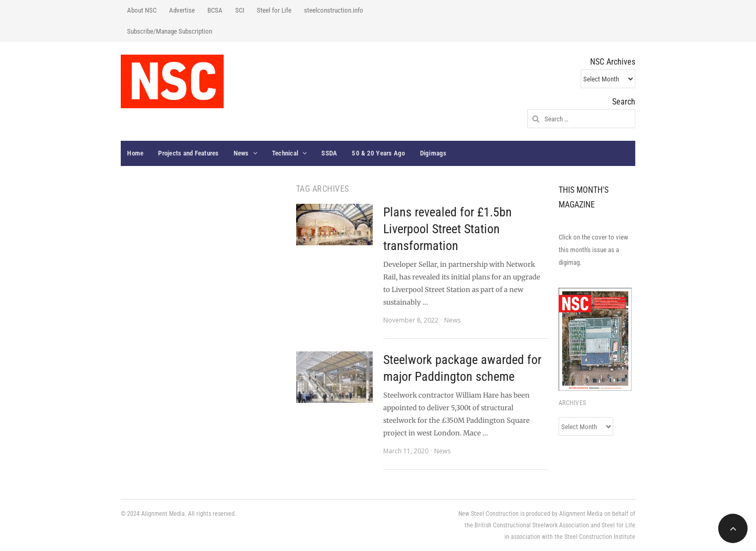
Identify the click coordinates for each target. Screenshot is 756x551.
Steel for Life (274, 10)
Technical (285, 153)
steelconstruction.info (334, 10)
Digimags (433, 153)
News (241, 153)
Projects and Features (188, 153)
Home (135, 153)
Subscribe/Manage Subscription (170, 31)
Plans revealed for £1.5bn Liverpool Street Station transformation (448, 229)
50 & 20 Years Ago (378, 153)
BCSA (215, 10)
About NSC (142, 10)
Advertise (182, 10)
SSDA (329, 153)
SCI (240, 10)
